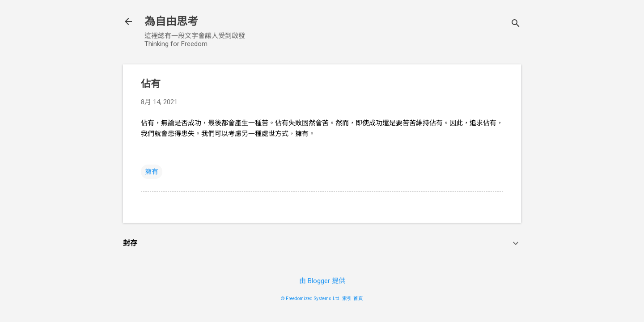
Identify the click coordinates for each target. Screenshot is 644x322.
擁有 (152, 172)
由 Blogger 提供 (322, 281)
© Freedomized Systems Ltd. (311, 299)
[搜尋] (516, 24)
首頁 (358, 299)
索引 (347, 299)
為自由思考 (171, 21)
